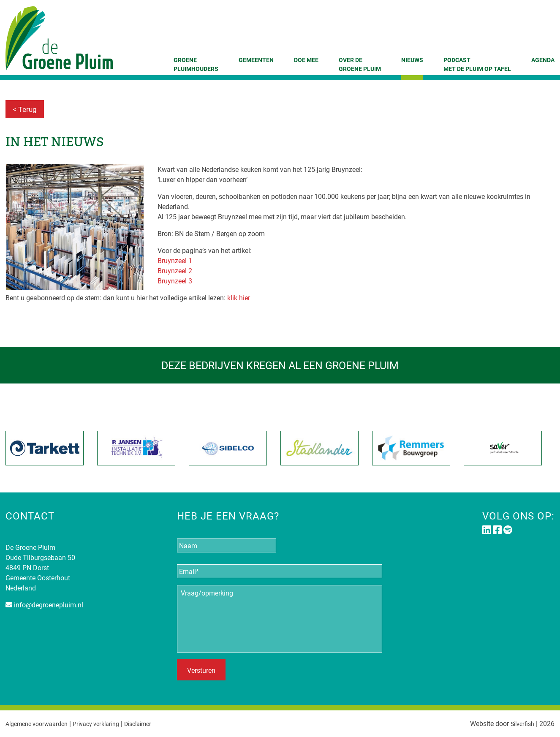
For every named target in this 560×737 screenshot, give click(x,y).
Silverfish (521, 723)
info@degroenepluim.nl (49, 605)
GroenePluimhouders (196, 64)
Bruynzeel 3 (175, 281)
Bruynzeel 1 (175, 260)
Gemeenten (256, 60)
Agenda (543, 60)
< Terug (25, 109)
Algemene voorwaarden (41, 723)
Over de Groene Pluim (360, 64)
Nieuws (412, 60)
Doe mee (306, 60)
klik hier (238, 298)
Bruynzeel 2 (175, 271)
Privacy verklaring (107, 723)
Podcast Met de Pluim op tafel (477, 64)
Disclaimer (154, 723)
